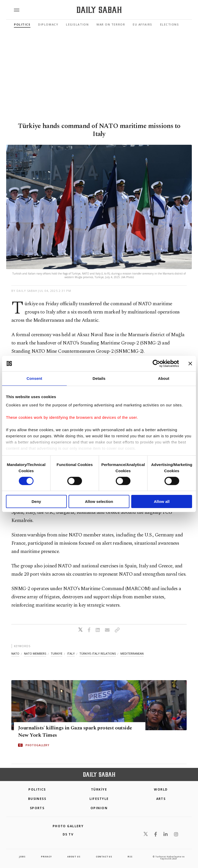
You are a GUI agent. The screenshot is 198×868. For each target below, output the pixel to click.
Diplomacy (48, 24)
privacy (46, 857)
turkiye (57, 653)
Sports (37, 808)
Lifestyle (99, 799)
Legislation (77, 24)
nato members (35, 653)
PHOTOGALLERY (37, 745)
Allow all (162, 501)
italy (71, 653)
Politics (22, 24)
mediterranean (132, 653)
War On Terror (111, 24)
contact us (104, 857)
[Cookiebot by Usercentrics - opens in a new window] (156, 364)
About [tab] (164, 378)
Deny (36, 501)
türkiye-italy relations (98, 653)
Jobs (22, 857)
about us (74, 857)
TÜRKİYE (99, 789)
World (161, 789)
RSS (130, 857)
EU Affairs (142, 24)
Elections (170, 24)
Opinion (99, 808)
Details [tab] (99, 378)
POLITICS (37, 789)
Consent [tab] (34, 378)
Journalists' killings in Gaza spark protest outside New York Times (75, 732)
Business (37, 799)
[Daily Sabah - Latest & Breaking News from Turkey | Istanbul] (99, 10)
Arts (161, 799)
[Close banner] (190, 364)
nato (15, 653)
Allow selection (99, 501)
